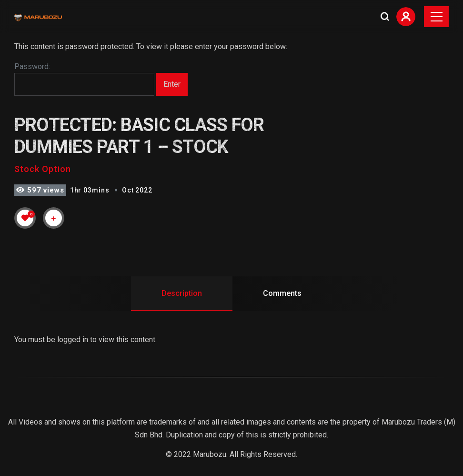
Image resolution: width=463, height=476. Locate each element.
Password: (84, 79)
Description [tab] (182, 293)
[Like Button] (25, 218)
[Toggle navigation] (436, 17)
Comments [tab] (282, 293)
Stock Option (43, 169)
